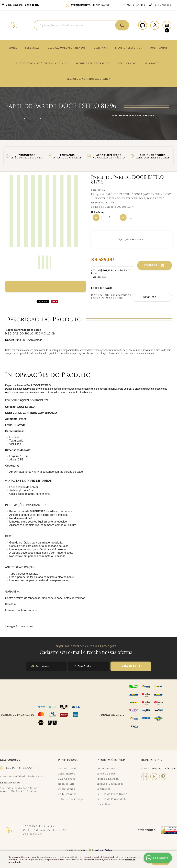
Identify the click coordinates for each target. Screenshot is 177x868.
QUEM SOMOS (159, 48)
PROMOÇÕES (153, 63)
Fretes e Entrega (108, 779)
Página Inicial (67, 769)
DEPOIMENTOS (127, 63)
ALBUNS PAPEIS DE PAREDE (93, 63)
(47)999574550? (101, 5)
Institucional (69, 760)
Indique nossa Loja (70, 799)
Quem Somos (67, 789)
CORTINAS (100, 48)
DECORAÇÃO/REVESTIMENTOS (67, 48)
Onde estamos (67, 794)
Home (13, 48)
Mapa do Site (66, 784)
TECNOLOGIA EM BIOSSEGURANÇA (88, 79)
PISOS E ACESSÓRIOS (129, 48)
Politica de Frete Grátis (112, 794)
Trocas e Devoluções (110, 784)
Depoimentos (67, 774)
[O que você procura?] (122, 25)
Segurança (104, 789)
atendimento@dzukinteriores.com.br (24, 776)
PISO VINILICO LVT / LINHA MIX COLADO (42, 63)
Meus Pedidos (136, 5)
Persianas (32, 48)
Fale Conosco (162, 5)
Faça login (32, 5)
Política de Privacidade (112, 799)
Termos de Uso (106, 774)
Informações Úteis (111, 760)
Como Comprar (106, 769)
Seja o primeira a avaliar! (132, 239)
